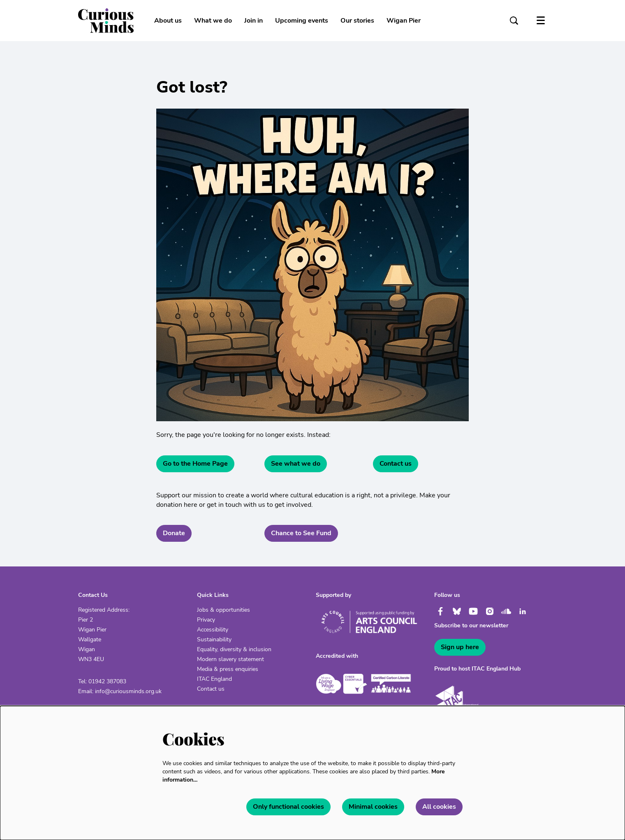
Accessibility (213, 630)
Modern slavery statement (230, 659)
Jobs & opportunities (223, 610)
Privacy (206, 620)
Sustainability (214, 639)
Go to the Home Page (195, 464)
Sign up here (460, 647)
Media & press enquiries (228, 669)
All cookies (439, 807)
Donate (174, 533)
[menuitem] (168, 21)
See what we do (296, 464)
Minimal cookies (373, 807)
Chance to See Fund (301, 533)
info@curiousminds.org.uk (128, 691)
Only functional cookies (288, 807)
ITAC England (214, 679)
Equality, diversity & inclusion (234, 649)
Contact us (396, 464)
